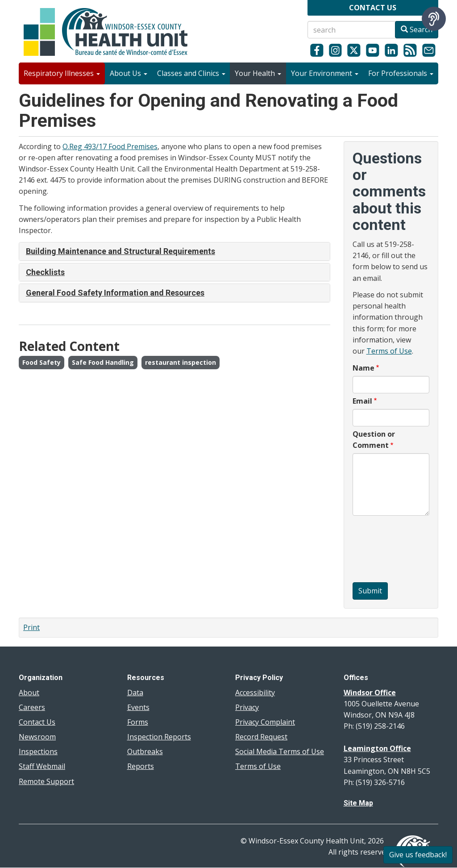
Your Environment (325, 73)
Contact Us (37, 722)
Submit (370, 591)
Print (31, 627)
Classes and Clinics (191, 73)
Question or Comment (374, 440)
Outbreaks (145, 751)
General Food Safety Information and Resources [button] (115, 293)
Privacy (247, 707)
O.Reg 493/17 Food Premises (110, 146)
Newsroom (37, 737)
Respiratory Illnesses (62, 73)
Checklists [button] (45, 272)
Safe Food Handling (103, 362)
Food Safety (42, 362)
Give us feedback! (418, 855)
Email (362, 401)
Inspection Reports (159, 737)
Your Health (258, 73)
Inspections (38, 751)
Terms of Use (389, 351)
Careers (32, 707)
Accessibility (255, 693)
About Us (129, 73)
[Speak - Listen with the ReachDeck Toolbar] (434, 19)
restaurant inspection (181, 362)
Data (135, 693)
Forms (138, 722)
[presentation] (389, 550)
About (29, 693)
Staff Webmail (42, 766)
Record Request (261, 737)
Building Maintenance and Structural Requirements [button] (120, 251)
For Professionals (401, 73)
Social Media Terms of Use (280, 751)
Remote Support (46, 781)
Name (364, 368)
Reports (141, 766)
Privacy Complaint (265, 722)
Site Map (358, 803)
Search (417, 29)
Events (138, 707)
